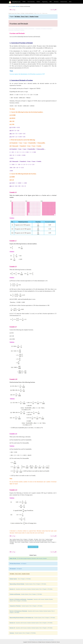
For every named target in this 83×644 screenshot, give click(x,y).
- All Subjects (18, 564)
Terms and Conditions (39, 640)
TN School (56, 2)
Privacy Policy (32, 640)
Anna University (31, 2)
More (70, 2)
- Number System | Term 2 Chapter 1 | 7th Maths (28, 584)
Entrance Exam (64, 2)
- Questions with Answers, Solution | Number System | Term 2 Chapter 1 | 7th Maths (31, 589)
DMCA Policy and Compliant (48, 640)
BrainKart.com (16, 2)
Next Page (54, 10)
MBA (51, 2)
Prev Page (12, 10)
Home (10, 6)
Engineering (45, 2)
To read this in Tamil (33, 547)
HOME (24, 2)
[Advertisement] (67, 27)
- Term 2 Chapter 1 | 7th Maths (20, 579)
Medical (38, 2)
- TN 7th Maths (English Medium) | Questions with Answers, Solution (28, 558)
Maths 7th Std (16, 6)
